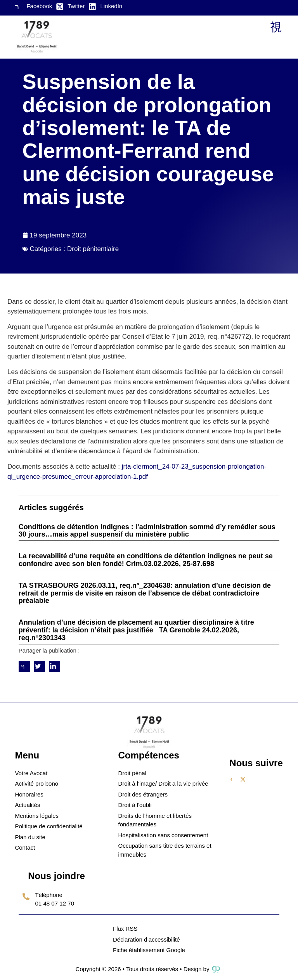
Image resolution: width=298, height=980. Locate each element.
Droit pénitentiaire (93, 249)
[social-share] (24, 666)
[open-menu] (275, 27)
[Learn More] (56, 902)
